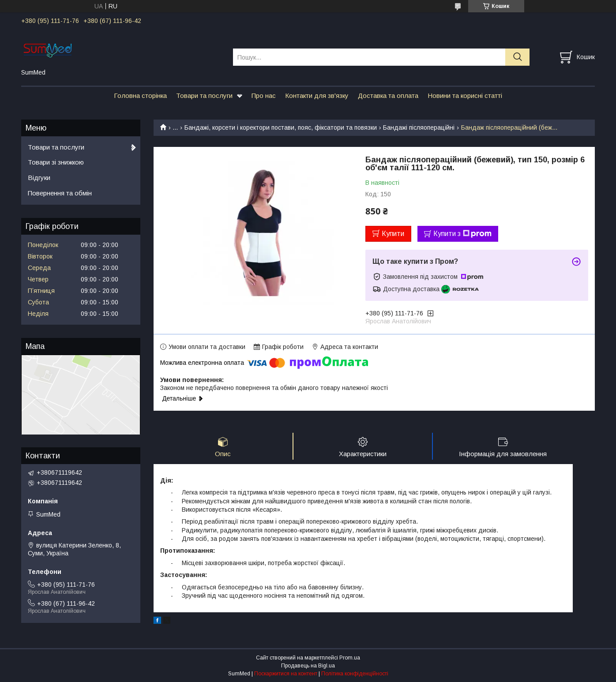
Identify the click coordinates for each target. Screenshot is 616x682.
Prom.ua (350, 658)
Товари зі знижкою (56, 162)
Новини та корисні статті (465, 96)
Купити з (462, 234)
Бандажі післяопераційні (419, 127)
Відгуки (39, 178)
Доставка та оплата (388, 96)
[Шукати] (517, 57)
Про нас (264, 96)
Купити (393, 234)
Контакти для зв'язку (317, 96)
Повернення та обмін (60, 193)
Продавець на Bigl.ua (308, 666)
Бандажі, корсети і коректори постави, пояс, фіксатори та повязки (281, 127)
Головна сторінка (140, 96)
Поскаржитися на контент (286, 674)
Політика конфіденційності (355, 674)
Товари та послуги (204, 96)
